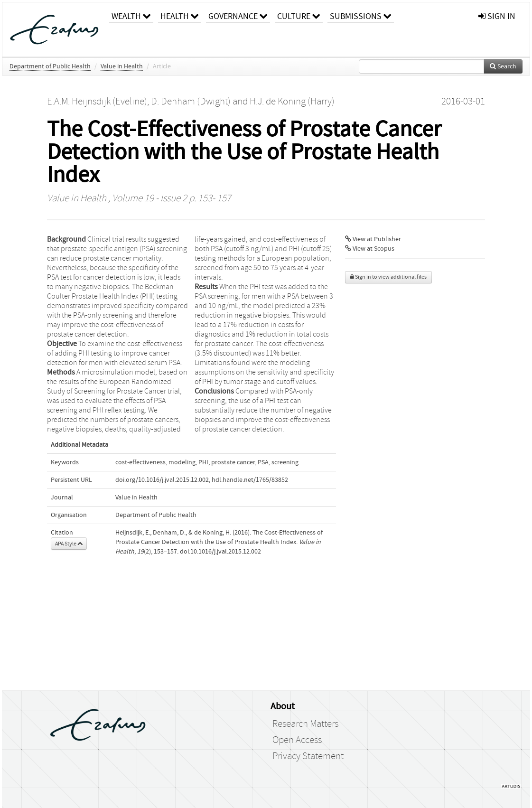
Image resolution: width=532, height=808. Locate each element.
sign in (497, 16)
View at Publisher (373, 239)
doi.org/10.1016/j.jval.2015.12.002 (162, 480)
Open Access (297, 740)
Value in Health (122, 66)
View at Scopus (370, 249)
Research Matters (305, 724)
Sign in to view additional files (388, 277)
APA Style (69, 544)
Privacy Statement (308, 756)
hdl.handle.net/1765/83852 (250, 480)
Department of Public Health (50, 66)
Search (503, 66)
